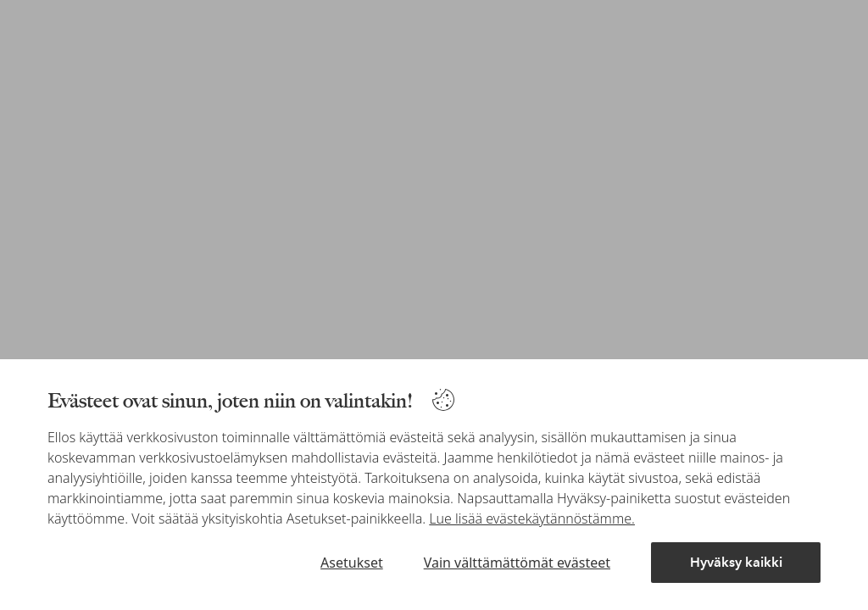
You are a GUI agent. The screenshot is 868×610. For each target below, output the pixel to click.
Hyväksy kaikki (736, 562)
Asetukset (352, 563)
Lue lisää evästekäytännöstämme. (532, 518)
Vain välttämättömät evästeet (517, 563)
